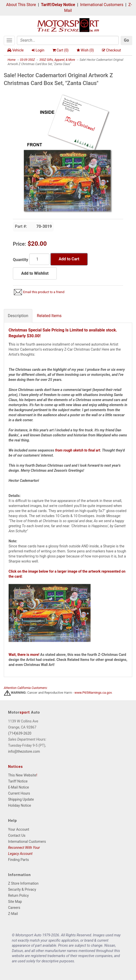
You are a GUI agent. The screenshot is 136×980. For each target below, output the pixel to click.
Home (11, 60)
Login (38, 50)
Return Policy (18, 895)
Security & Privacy (22, 889)
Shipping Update (21, 799)
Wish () (85, 50)
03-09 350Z (27, 60)
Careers (14, 908)
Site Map (15, 902)
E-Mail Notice (19, 787)
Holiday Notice (20, 805)
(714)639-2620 (20, 733)
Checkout (111, 50)
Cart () (61, 50)
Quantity (21, 260)
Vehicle (16, 50)
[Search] (68, 40)
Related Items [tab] (49, 316)
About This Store (21, 5)
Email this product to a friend (44, 292)
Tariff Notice (18, 781)
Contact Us (17, 835)
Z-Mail (13, 914)
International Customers (102, 5)
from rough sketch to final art (78, 450)
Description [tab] (18, 316)
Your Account (19, 829)
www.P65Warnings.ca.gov (93, 693)
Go (126, 40)
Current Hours (19, 793)
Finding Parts (19, 860)
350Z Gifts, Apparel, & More (57, 60)
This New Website (22, 775)
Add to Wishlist (35, 273)
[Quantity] (39, 259)
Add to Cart (69, 259)
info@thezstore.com (24, 751)
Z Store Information (23, 883)
